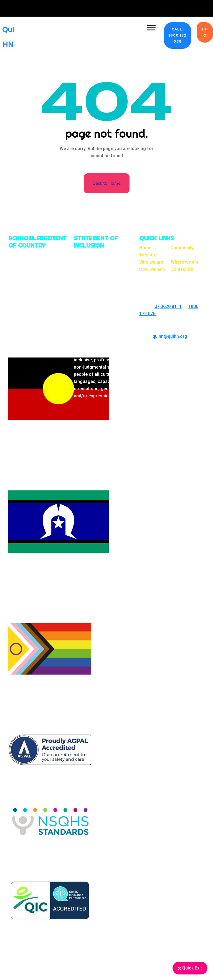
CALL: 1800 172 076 (177, 35)
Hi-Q (205, 32)
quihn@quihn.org (170, 336)
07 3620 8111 (168, 306)
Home (145, 248)
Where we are (185, 262)
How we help (152, 269)
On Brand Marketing (183, 352)
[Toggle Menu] (151, 28)
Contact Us (182, 269)
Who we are (151, 262)
